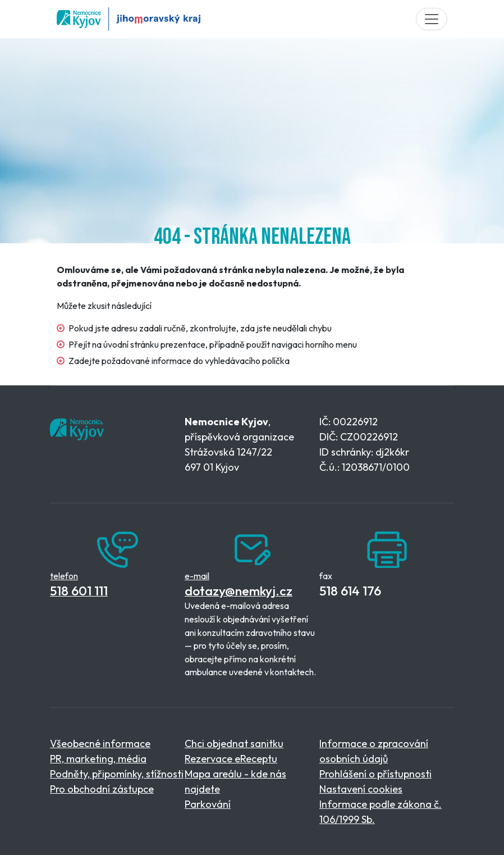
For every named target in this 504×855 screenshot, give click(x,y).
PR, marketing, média (98, 759)
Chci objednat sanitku (234, 743)
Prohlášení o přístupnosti (375, 774)
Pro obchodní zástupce (102, 789)
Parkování (208, 804)
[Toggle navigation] (432, 19)
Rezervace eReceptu (231, 759)
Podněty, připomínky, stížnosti (117, 774)
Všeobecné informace (100, 743)
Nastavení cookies (361, 789)
